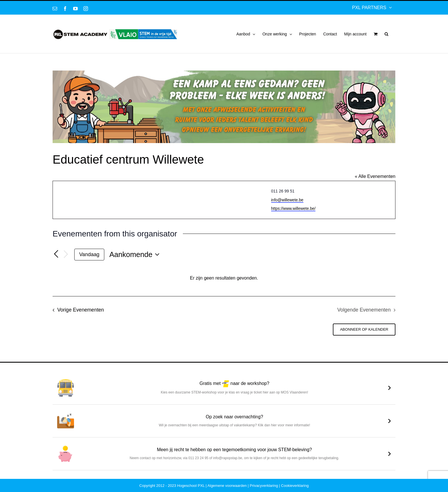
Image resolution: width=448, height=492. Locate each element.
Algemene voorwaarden (227, 486)
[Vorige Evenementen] (56, 254)
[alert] (224, 278)
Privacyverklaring (264, 486)
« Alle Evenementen (375, 176)
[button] (386, 34)
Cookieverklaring (295, 486)
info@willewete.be (287, 200)
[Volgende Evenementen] (66, 255)
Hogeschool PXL (191, 486)
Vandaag (89, 254)
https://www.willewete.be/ (293, 208)
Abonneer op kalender (364, 329)
